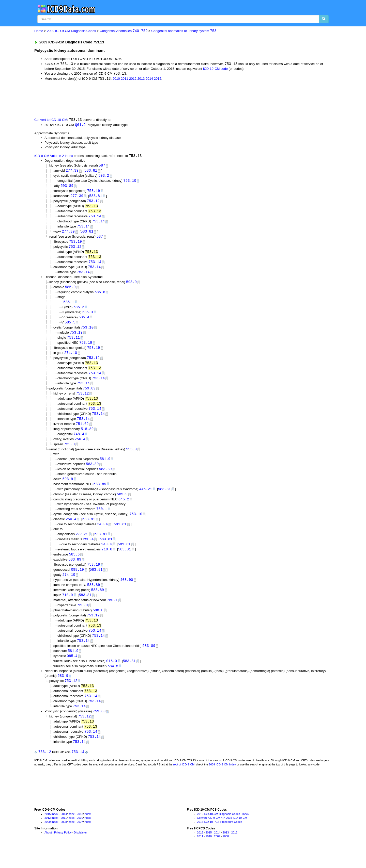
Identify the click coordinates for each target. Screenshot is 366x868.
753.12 (93, 203)
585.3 (88, 317)
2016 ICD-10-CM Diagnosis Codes (218, 830)
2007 (80, 838)
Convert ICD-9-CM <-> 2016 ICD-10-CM (222, 834)
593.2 (104, 177)
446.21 (146, 498)
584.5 (113, 680)
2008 (64, 838)
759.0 (69, 453)
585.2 (79, 312)
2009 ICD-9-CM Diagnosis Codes (72, 31)
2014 (149, 79)
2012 (133, 79)
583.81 (91, 172)
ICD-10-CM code (216, 69)
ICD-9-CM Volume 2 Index (54, 157)
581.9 (105, 468)
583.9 (63, 690)
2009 (48, 838)
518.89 (87, 437)
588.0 (98, 623)
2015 (158, 79)
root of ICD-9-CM (184, 781)
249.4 (102, 535)
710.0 (107, 560)
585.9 (70, 291)
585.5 (70, 327)
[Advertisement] (125, 99)
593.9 (131, 286)
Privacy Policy (63, 849)
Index (55, 830)
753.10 (130, 182)
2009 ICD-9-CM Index (223, 781)
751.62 (82, 432)
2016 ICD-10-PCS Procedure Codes (219, 838)
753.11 (73, 343)
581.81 (120, 535)
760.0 (82, 618)
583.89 (92, 473)
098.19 (77, 581)
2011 (124, 79)
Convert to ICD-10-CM (51, 120)
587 (102, 166)
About (48, 849)
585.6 (100, 296)
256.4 (80, 447)
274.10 (71, 359)
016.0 (112, 675)
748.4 (79, 442)
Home (39, 31)
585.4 (84, 322)
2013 (141, 79)
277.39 (72, 172)
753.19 (94, 193)
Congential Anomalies (124, 31)
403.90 (127, 592)
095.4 (72, 670)
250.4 (71, 529)
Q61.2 (80, 125)
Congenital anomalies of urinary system (185, 31)
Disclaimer (80, 849)
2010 (116, 79)
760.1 (102, 519)
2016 (200, 849)
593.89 (67, 187)
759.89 (89, 395)
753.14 (95, 219)
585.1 (69, 307)
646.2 (124, 509)
